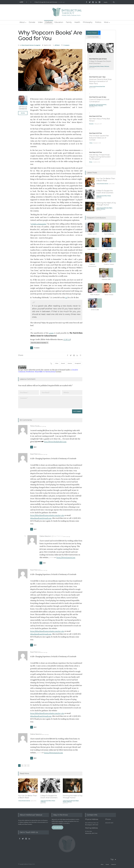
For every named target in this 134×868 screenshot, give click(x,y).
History (105, 105)
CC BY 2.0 (67, 339)
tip (66, 297)
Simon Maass (109, 295)
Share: (21, 355)
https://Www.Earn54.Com (66, 557)
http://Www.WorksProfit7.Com (55, 442)
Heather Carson (109, 264)
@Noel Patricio (57, 536)
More (106, 22)
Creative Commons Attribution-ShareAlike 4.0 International (48, 371)
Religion (77, 801)
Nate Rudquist (95, 295)
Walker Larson (92, 234)
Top (112, 859)
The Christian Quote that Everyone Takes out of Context (99, 138)
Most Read (92, 33)
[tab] (93, 33)
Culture (49, 22)
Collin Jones (109, 249)
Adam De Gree (92, 249)
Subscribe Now (58, 827)
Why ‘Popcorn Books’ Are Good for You (50, 36)
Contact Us (113, 864)
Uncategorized (37, 45)
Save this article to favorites (39, 343)
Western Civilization (67, 802)
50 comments (66, 45)
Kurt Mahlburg (109, 234)
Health (77, 22)
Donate (32, 22)
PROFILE (23, 113)
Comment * (50, 402)
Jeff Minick (57, 45)
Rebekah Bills (106, 279)
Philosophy (88, 22)
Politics (98, 22)
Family (69, 22)
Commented (93, 37)
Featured (27, 45)
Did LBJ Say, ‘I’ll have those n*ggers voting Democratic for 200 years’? (100, 157)
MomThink (103, 87)
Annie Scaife (95, 310)
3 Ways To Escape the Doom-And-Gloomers (46, 2)
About (22, 22)
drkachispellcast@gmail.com (41, 518)
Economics (91, 124)
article (51, 333)
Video (40, 22)
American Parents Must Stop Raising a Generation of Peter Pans (100, 81)
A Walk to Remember (39, 224)
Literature (31, 45)
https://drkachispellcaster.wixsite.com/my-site (47, 515)
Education (59, 22)
